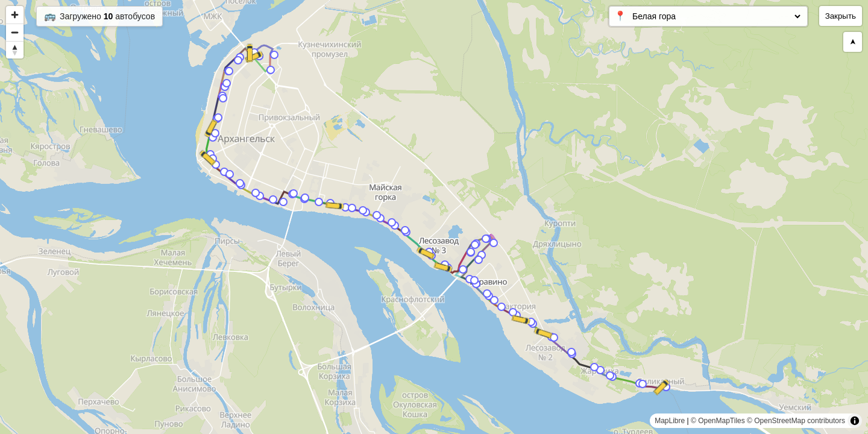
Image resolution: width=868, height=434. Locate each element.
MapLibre (670, 421)
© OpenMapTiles (718, 421)
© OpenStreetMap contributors (796, 421)
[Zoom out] (15, 32)
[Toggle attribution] (855, 421)
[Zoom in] (15, 15)
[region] (434, 217)
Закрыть (841, 16)
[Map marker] (274, 55)
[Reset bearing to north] (15, 50)
